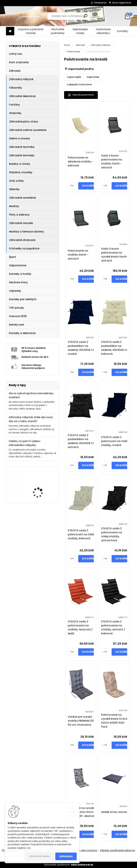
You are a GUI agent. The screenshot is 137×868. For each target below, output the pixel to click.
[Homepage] (10, 31)
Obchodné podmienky (58, 31)
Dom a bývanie (19, 62)
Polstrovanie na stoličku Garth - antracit (78, 255)
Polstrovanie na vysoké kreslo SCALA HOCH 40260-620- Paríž (114, 721)
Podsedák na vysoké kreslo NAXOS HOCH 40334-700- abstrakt (82, 812)
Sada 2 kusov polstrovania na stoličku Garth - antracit (112, 162)
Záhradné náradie (21, 223)
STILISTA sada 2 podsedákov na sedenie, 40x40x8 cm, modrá (82, 348)
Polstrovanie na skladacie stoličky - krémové (80, 162)
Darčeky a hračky (20, 274)
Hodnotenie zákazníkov (103, 31)
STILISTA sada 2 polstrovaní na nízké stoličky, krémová (81, 534)
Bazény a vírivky (20, 164)
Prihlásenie (100, 3)
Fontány (15, 105)
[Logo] (29, 16)
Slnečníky (15, 113)
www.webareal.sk (82, 865)
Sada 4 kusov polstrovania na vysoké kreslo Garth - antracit (115, 255)
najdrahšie (93, 77)
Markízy (14, 206)
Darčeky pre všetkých (23, 299)
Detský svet (17, 325)
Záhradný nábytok (21, 79)
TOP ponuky (17, 308)
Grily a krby (16, 181)
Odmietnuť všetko (39, 856)
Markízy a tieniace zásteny (27, 232)
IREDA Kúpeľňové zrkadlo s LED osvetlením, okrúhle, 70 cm (42, 485)
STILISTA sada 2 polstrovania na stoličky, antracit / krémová (113, 627)
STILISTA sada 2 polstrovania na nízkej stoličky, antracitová (112, 534)
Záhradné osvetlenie (23, 198)
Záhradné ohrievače (22, 240)
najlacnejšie (74, 77)
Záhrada (15, 71)
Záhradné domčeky (22, 155)
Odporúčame (18, 265)
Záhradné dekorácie (22, 96)
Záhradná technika (22, 147)
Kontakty (123, 31)
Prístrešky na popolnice (24, 248)
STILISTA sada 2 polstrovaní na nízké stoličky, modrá (114, 441)
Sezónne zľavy (18, 282)
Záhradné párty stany (24, 122)
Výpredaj (15, 291)
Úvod (67, 45)
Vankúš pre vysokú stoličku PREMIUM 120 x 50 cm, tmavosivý (82, 721)
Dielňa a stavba (20, 138)
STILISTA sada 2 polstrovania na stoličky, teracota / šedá (80, 627)
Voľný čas (16, 54)
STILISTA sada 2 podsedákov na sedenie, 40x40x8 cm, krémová (115, 348)
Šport (12, 257)
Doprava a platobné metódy (31, 31)
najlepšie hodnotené (79, 84)
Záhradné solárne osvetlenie (28, 130)
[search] (85, 16)
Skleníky (14, 189)
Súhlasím (66, 856)
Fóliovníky (16, 88)
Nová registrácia (122, 3)
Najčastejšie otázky (80, 31)
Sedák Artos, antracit (115, 812)
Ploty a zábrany (19, 215)
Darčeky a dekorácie (22, 333)
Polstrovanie (73, 52)
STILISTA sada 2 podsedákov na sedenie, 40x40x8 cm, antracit (82, 441)
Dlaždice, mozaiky (21, 172)
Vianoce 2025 (18, 316)
